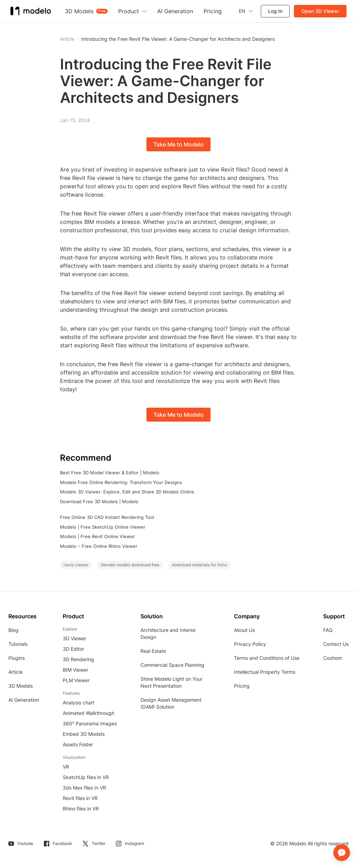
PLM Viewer (76, 680)
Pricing (242, 686)
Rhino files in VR (81, 809)
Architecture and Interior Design (168, 633)
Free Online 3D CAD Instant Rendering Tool (107, 517)
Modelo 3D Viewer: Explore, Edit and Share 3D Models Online (127, 492)
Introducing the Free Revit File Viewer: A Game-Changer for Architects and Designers (178, 39)
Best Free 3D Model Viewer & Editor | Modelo (110, 473)
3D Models (21, 686)
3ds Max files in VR (84, 788)
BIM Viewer (75, 670)
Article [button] (67, 39)
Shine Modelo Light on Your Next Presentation (172, 682)
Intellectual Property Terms (265, 672)
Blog (13, 630)
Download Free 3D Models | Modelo (99, 501)
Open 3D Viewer (320, 11)
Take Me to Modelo (178, 144)
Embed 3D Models (84, 734)
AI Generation (24, 700)
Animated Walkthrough (89, 713)
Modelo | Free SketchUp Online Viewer (103, 527)
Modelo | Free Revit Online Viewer (97, 536)
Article (16, 672)
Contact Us (336, 644)
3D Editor (73, 649)
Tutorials (18, 644)
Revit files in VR (80, 798)
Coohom (333, 658)
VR (66, 767)
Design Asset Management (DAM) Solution (171, 703)
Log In (275, 11)
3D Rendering (78, 659)
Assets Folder (78, 744)
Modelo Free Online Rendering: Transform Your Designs (121, 482)
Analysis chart (79, 703)
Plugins (17, 658)
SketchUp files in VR (86, 777)
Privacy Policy (250, 644)
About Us (244, 630)
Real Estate (153, 651)
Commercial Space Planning (172, 665)
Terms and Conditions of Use (267, 658)
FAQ (328, 630)
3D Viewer (74, 638)
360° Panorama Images (90, 723)
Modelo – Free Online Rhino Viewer (99, 546)
